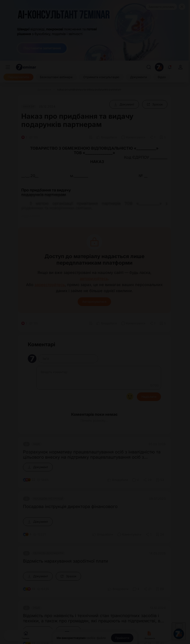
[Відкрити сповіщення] (170, 67)
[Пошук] (149, 67)
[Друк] (91, 137)
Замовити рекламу (161, 7)
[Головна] (26, 90)
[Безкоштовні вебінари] (56, 77)
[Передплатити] (18, 77)
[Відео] (162, 77)
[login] (180, 67)
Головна (26, 635)
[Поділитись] (152, 137)
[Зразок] (155, 104)
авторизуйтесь (94, 279)
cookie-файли (96, 638)
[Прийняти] (122, 638)
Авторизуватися (94, 302)
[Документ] (124, 104)
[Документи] (138, 77)
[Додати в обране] (163, 137)
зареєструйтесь (50, 285)
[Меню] (8, 67)
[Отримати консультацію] (101, 77)
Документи (150, 635)
